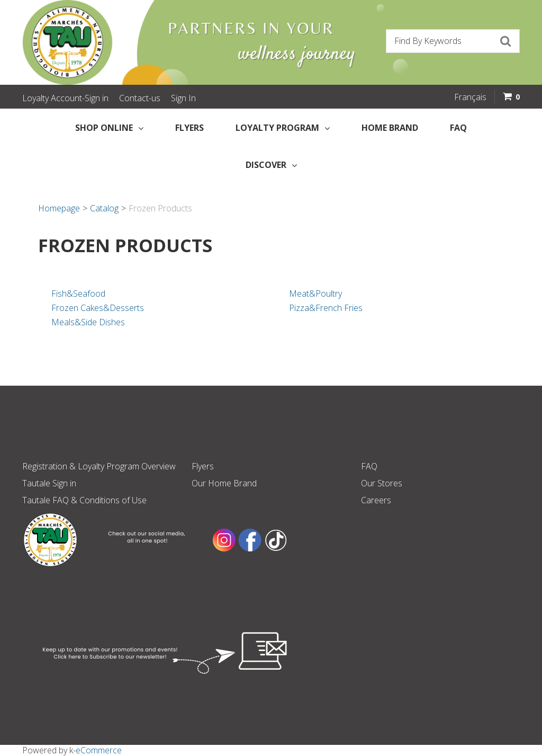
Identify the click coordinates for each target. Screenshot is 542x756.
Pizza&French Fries (326, 308)
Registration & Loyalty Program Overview (99, 466)
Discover (271, 165)
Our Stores (382, 483)
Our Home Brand (224, 483)
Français (470, 97)
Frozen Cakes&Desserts (98, 308)
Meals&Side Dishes (88, 322)
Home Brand (390, 128)
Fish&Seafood (78, 293)
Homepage (59, 208)
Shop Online (109, 128)
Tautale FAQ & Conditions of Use (84, 500)
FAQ (458, 128)
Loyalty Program (283, 128)
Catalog (104, 208)
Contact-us (140, 98)
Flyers (189, 128)
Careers (376, 500)
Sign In (183, 98)
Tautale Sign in (49, 483)
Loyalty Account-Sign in (65, 98)
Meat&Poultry (315, 293)
